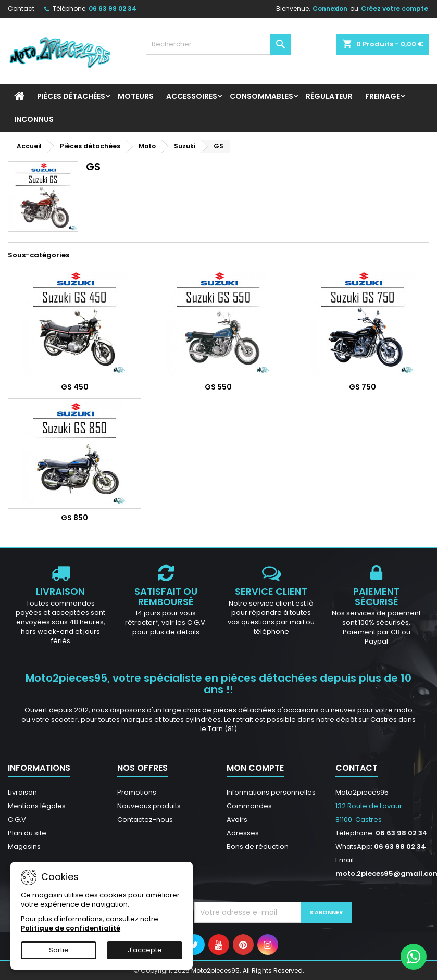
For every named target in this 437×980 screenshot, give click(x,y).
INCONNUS (34, 119)
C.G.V (17, 819)
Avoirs (237, 819)
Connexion (330, 9)
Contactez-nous (145, 819)
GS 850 (74, 518)
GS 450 (75, 387)
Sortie (59, 950)
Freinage (383, 96)
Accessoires (192, 96)
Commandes (249, 806)
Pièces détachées (71, 96)
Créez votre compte (395, 9)
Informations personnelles (271, 792)
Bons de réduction (258, 846)
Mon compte (255, 768)
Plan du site (27, 833)
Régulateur (329, 96)
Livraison (22, 792)
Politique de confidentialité (71, 928)
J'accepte (145, 950)
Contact (21, 9)
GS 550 (218, 387)
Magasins (24, 846)
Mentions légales (37, 806)
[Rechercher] (219, 44)
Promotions (137, 792)
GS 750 (363, 387)
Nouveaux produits (149, 806)
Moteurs (136, 96)
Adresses (243, 833)
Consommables (261, 96)
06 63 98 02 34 (113, 9)
